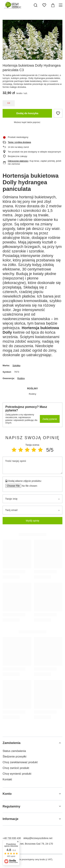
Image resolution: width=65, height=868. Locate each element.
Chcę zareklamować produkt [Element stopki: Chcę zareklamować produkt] (20, 762)
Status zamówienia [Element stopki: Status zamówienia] (14, 751)
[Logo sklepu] (12, 5)
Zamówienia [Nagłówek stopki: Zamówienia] (12, 743)
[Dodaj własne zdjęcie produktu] (28, 486)
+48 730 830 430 (12, 838)
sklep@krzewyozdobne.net (38, 838)
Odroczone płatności (18, 161)
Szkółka (16, 365)
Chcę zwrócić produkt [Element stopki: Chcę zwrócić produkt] (16, 768)
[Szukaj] (36, 5)
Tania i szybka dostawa (19, 142)
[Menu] (61, 5)
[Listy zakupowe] (44, 5)
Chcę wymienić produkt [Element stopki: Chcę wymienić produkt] (17, 774)
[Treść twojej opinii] (32, 465)
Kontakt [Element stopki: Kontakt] (7, 779)
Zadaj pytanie (50, 419)
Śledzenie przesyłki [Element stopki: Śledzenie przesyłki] (14, 757)
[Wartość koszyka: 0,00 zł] (53, 5)
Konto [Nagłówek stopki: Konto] (7, 794)
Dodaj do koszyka (27, 113)
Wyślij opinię (33, 521)
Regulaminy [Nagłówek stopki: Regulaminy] (11, 806)
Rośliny (21, 378)
